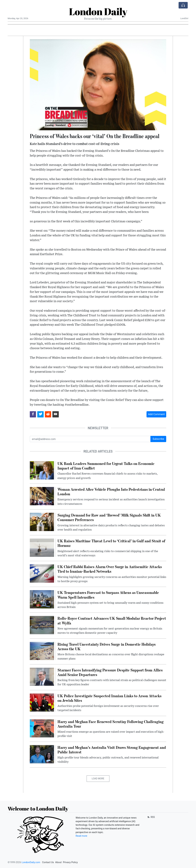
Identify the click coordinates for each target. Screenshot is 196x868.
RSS (151, 817)
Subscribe (158, 439)
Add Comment (156, 414)
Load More (98, 779)
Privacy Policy (70, 862)
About (58, 862)
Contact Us (48, 862)
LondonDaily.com (31, 862)
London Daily (98, 11)
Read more (81, 836)
